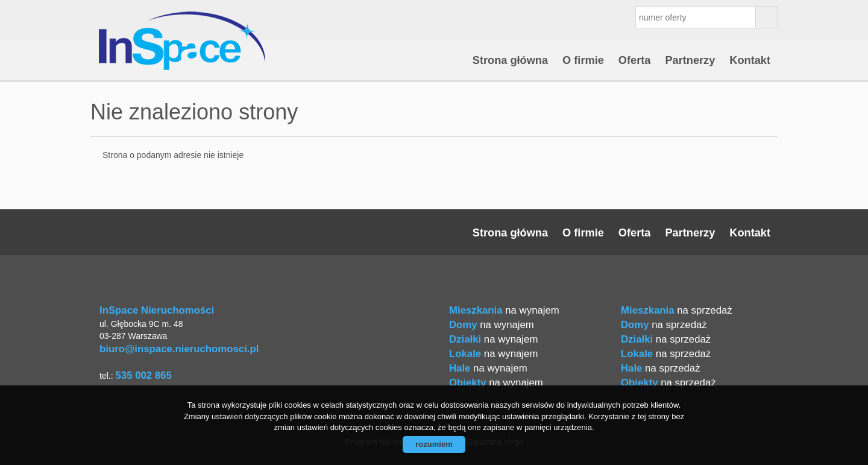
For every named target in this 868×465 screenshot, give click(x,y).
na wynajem (504, 310)
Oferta (635, 60)
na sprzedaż (677, 310)
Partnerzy (690, 60)
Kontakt (750, 60)
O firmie (583, 60)
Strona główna (510, 60)
